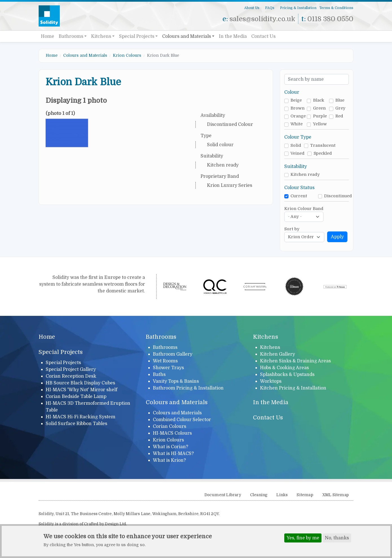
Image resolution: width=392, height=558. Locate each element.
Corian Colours (169, 426)
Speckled (323, 153)
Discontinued (338, 196)
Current (299, 196)
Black (319, 100)
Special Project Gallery (71, 369)
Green (319, 108)
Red (339, 116)
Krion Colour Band (304, 209)
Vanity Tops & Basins (176, 381)
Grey (340, 108)
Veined (298, 153)
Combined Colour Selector (182, 420)
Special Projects (137, 36)
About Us (252, 8)
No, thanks (337, 539)
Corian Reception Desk (71, 376)
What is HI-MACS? (173, 454)
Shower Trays (168, 368)
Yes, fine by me (303, 539)
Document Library (223, 495)
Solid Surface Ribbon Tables (76, 424)
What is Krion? (169, 460)
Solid (296, 145)
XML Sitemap (336, 495)
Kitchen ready (305, 175)
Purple (320, 116)
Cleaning (259, 495)
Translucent (323, 145)
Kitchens (101, 36)
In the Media (233, 36)
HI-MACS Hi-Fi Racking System (81, 417)
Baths (159, 375)
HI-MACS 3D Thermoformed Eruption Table (88, 407)
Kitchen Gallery (278, 354)
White (297, 124)
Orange (298, 116)
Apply (337, 237)
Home (48, 36)
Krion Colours (127, 55)
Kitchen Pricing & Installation (293, 388)
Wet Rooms (165, 361)
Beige (296, 100)
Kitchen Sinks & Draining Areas (295, 361)
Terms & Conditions (336, 8)
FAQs (270, 8)
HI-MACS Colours (172, 433)
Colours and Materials (187, 36)
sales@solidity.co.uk (262, 19)
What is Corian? (170, 447)
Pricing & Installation (298, 8)
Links (282, 495)
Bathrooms (71, 36)
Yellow (320, 124)
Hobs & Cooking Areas (284, 368)
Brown (298, 108)
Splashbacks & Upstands (287, 375)
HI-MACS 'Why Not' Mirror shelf (82, 390)
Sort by (292, 229)
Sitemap (305, 495)
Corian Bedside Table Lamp (76, 397)
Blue (340, 100)
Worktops (271, 381)
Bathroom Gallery (173, 354)
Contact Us (263, 36)
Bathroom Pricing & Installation (188, 388)
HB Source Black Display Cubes (80, 383)
